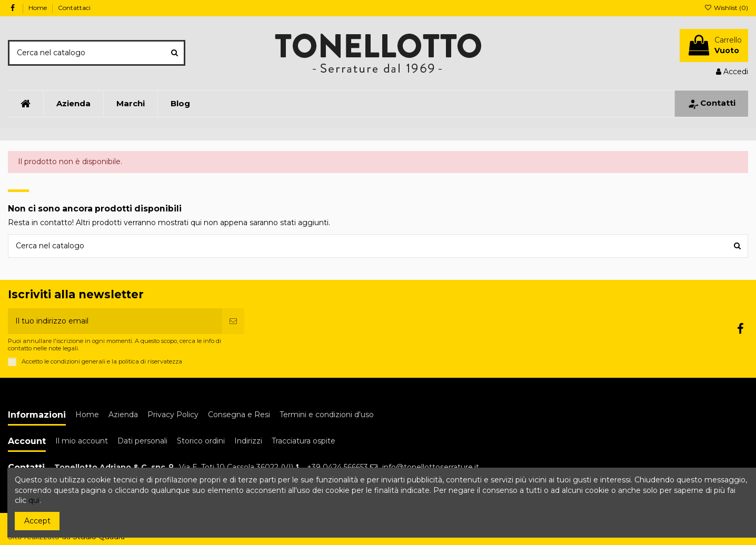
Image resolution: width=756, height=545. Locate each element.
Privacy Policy (173, 415)
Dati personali (142, 441)
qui (34, 500)
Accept (37, 521)
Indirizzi (248, 441)
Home (38, 8)
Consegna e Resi (239, 415)
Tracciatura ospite (304, 441)
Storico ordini (201, 441)
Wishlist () (726, 8)
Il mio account (82, 441)
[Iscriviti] (233, 321)
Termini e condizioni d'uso (327, 415)
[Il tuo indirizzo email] (115, 321)
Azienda (123, 415)
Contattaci (74, 8)
